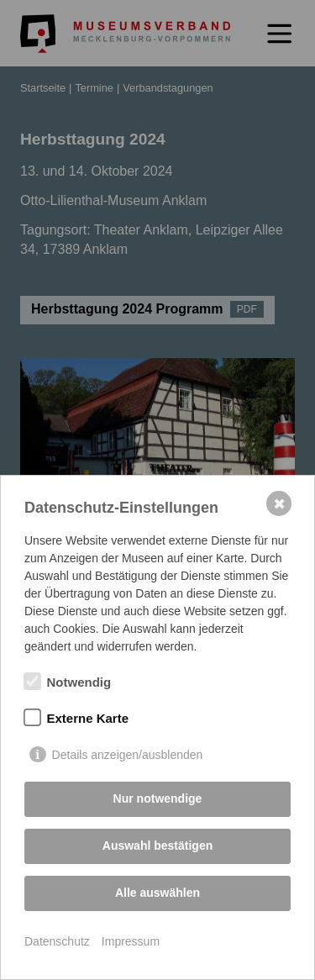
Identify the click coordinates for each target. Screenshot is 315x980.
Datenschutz (57, 941)
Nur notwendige (158, 798)
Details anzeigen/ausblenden (128, 755)
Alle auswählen (157, 893)
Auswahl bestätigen (157, 846)
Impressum (131, 941)
